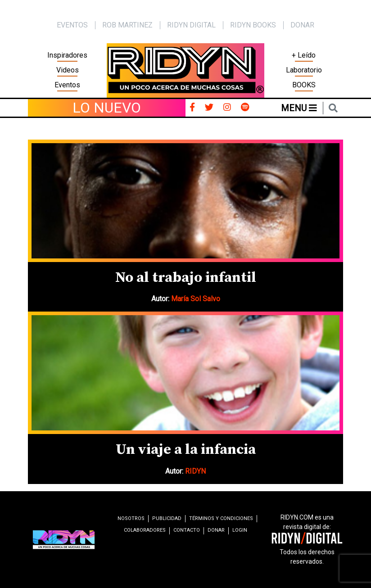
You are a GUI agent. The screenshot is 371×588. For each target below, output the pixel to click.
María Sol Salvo (196, 299)
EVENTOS (72, 25)
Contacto (187, 530)
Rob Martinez (127, 25)
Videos (68, 70)
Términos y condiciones (221, 518)
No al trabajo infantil (186, 278)
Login (240, 530)
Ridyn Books (253, 25)
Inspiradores (67, 55)
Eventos (67, 85)
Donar (302, 25)
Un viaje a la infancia (186, 450)
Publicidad (167, 518)
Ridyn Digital (191, 25)
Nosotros (131, 518)
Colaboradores (145, 530)
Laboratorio (304, 70)
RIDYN (195, 471)
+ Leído (304, 55)
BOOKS (304, 85)
